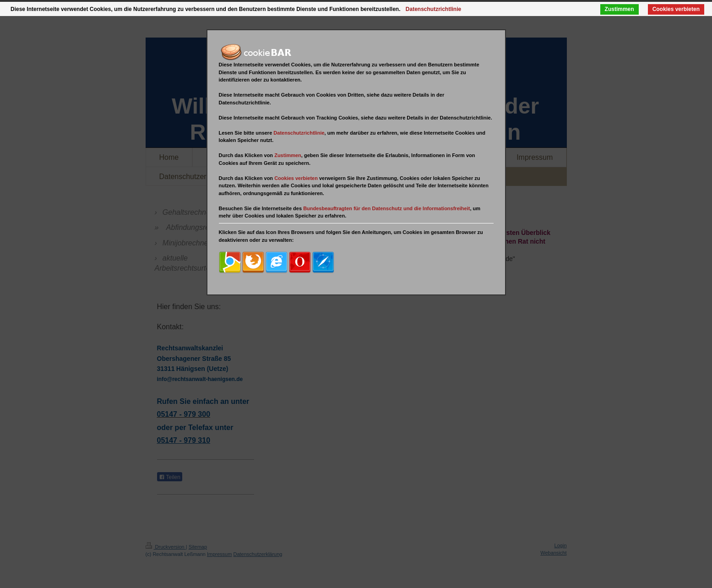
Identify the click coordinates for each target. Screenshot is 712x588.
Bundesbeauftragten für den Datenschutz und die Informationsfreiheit (386, 208)
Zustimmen (620, 9)
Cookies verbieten (676, 9)
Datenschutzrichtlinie (299, 133)
